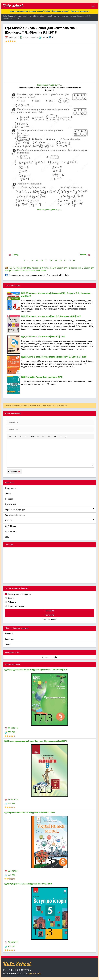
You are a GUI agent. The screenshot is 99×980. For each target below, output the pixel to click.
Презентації (11, 504)
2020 (24, 268)
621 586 (10, 804)
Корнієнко (36, 268)
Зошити (11, 598)
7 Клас (26, 37)
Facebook (9, 634)
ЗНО (7, 537)
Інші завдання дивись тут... (49, 85)
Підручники (49, 488)
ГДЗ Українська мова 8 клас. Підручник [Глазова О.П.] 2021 (30, 813)
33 (74, 261)
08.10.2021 (11, 871)
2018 (29, 268)
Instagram (10, 639)
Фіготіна (46, 268)
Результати (49, 615)
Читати (49, 520)
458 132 (10, 946)
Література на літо (16, 606)
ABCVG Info (35, 974)
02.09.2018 (11, 728)
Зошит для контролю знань (70, 268)
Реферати (10, 499)
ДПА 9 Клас (10, 531)
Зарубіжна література (49, 515)
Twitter (8, 644)
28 (51, 261)
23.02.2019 (11, 800)
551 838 (10, 875)
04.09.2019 (11, 942)
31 (65, 261)
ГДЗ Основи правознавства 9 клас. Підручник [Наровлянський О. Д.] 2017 (36, 741)
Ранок (44, 271)
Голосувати (50, 611)
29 (56, 261)
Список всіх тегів (49, 657)
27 (46, 261)
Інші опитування (49, 619)
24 (32, 261)
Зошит (53, 268)
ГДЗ (11, 268)
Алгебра (34, 37)
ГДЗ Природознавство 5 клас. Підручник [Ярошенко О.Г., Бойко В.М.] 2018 (36, 670)
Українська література (49, 510)
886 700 (10, 732)
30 (61, 261)
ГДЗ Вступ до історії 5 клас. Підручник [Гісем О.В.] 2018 (28, 884)
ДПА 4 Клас (10, 526)
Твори (8, 493)
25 (37, 261)
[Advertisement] (49, 63)
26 (42, 261)
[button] (10, 437)
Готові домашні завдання (19, 594)
